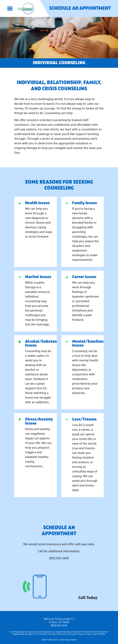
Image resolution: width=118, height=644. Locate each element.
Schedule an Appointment (80, 8)
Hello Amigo (65, 640)
